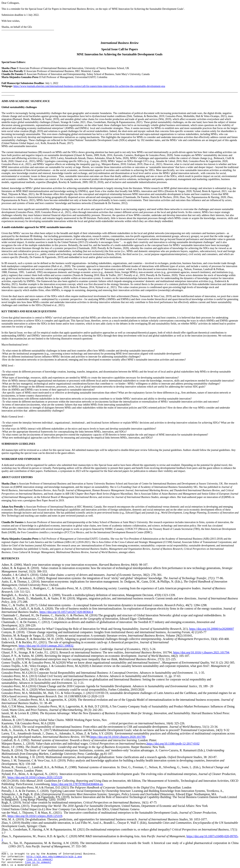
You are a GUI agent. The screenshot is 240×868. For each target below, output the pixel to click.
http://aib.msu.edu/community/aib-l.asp (54, 857)
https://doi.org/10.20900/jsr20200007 (212, 629)
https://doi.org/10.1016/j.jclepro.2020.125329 (35, 777)
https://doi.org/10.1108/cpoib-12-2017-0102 (173, 744)
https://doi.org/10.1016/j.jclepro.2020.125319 (35, 816)
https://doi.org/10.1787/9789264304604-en (77, 784)
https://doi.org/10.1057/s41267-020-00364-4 (66, 612)
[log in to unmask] (40, 859)
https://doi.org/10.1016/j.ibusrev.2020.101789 (118, 737)
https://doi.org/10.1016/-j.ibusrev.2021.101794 (201, 652)
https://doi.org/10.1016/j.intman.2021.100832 (46, 646)
